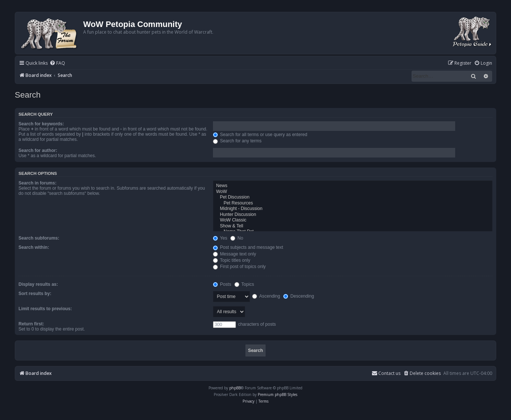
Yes (220, 238)
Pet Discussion (353, 197)
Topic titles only (232, 260)
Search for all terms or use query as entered (260, 135)
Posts (222, 284)
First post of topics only (239, 267)
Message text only (235, 254)
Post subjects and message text (248, 247)
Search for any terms (237, 141)
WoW (353, 192)
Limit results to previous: (45, 309)
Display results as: (38, 284)
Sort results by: (35, 294)
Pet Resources (353, 203)
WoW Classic (353, 220)
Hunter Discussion (353, 215)
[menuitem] (57, 63)
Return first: (31, 324)
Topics (244, 284)
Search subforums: (39, 238)
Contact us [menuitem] (386, 373)
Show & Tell (353, 226)
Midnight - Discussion (353, 209)
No (237, 238)
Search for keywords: (41, 124)
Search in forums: (38, 183)
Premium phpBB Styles (278, 394)
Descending (299, 296)
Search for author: (38, 150)
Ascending (266, 296)
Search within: (34, 247)
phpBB (235, 388)
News (353, 186)
